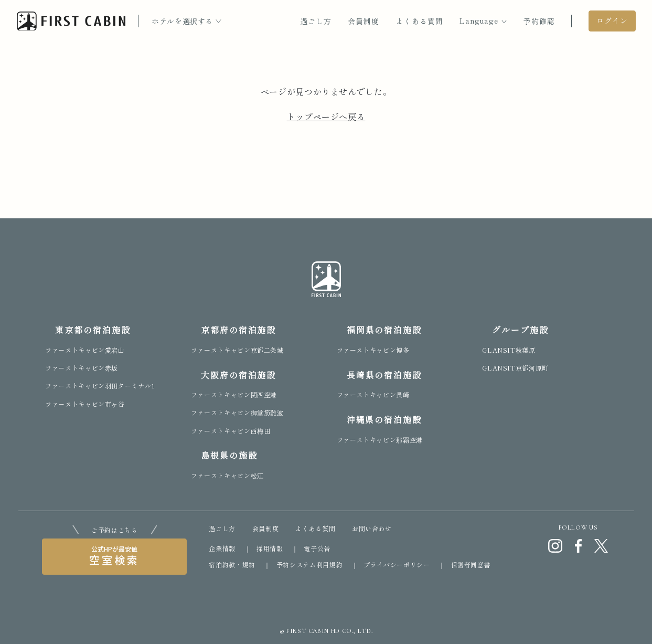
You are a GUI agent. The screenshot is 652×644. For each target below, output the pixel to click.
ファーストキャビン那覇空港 (380, 440)
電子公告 (317, 548)
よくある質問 (420, 21)
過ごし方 (316, 21)
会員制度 (364, 21)
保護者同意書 (471, 564)
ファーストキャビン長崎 (373, 394)
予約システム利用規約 (309, 564)
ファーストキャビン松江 (227, 475)
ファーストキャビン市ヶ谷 (85, 404)
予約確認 (539, 21)
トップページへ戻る (326, 117)
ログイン (612, 20)
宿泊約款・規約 (232, 564)
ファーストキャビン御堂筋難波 (237, 412)
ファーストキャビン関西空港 (234, 394)
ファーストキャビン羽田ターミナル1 (100, 386)
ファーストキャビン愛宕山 (85, 350)
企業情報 (222, 548)
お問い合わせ (372, 528)
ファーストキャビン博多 (373, 350)
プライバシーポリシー (397, 564)
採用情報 (270, 548)
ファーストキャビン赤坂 (82, 368)
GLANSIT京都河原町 (515, 368)
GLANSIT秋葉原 (509, 350)
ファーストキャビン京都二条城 (237, 350)
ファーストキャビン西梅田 (231, 431)
